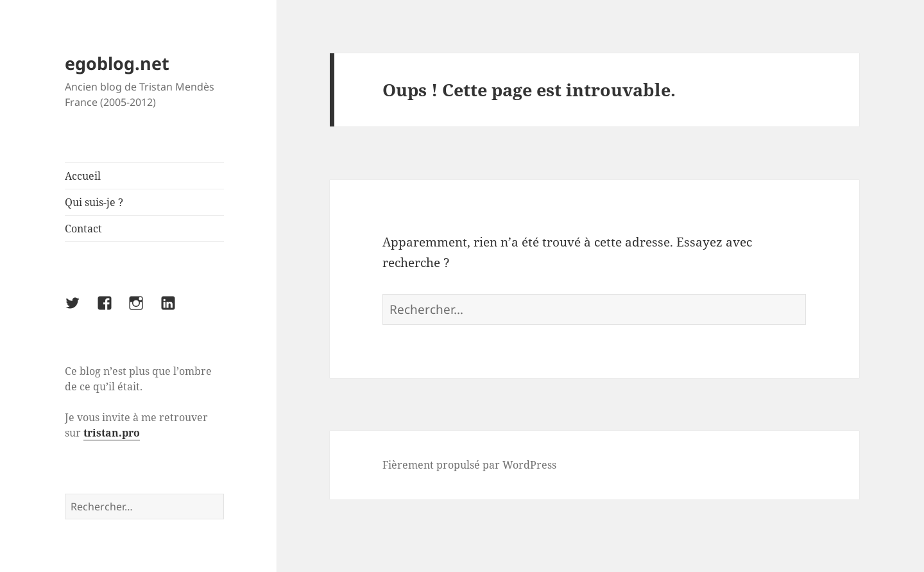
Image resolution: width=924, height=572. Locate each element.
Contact (83, 229)
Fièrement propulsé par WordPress (469, 465)
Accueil (83, 176)
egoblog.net (117, 63)
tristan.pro (112, 433)
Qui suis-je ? (94, 202)
